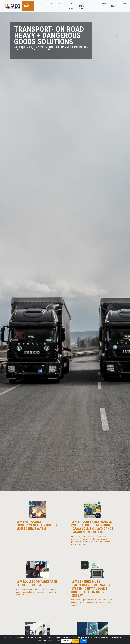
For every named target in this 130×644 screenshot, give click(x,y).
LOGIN (124, 4)
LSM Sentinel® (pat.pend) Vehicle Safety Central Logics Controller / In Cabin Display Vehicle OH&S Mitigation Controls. (92, 602)
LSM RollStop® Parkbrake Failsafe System (37, 583)
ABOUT (61, 4)
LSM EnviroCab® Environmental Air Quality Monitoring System (37, 525)
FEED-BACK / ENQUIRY (82, 6)
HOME (39, 4)
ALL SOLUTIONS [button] (28, 5)
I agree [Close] (83, 641)
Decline (76, 641)
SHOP (104, 4)
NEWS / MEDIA (71, 6)
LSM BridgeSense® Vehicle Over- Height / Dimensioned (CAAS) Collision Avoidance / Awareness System (92, 527)
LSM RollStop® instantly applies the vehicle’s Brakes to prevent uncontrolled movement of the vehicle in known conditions (37, 592)
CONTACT (50, 4)
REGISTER (93, 4)
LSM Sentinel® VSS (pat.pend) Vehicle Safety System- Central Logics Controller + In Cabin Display (91, 589)
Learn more (66, 641)
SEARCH (114, 5)
